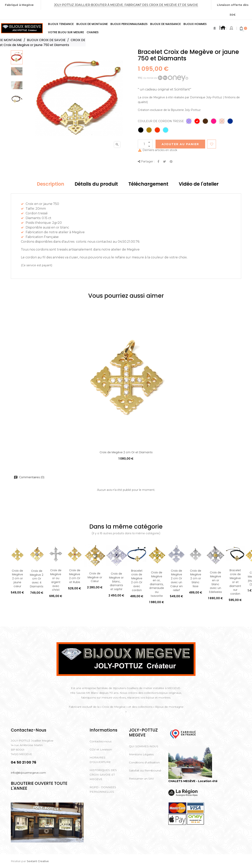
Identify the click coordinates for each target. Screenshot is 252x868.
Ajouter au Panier (180, 144)
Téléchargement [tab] (148, 184)
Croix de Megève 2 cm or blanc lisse (196, 578)
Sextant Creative (38, 861)
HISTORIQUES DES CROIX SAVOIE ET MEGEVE (103, 775)
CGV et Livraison (101, 749)
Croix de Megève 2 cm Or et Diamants (126, 452)
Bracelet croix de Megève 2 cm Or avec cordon (137, 580)
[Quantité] (145, 144)
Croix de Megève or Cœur (95, 577)
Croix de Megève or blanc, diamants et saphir (116, 581)
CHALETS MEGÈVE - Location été (193, 781)
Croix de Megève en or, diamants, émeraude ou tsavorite (157, 584)
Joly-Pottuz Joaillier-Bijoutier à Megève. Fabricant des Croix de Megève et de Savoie (126, 5)
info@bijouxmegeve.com (28, 773)
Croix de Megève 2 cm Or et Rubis (75, 576)
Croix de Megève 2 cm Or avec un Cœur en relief (176, 580)
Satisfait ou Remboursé (145, 770)
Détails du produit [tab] (96, 184)
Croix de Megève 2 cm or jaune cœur (17, 578)
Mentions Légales (141, 754)
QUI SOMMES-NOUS (144, 746)
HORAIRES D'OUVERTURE (100, 760)
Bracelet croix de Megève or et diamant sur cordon (235, 582)
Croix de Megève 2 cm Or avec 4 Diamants (37, 579)
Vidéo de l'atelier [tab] (199, 184)
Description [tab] (50, 184)
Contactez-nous (101, 741)
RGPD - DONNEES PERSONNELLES (103, 789)
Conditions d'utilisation (144, 762)
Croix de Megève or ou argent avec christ (56, 580)
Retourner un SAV (141, 779)
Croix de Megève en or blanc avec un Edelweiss (215, 582)
